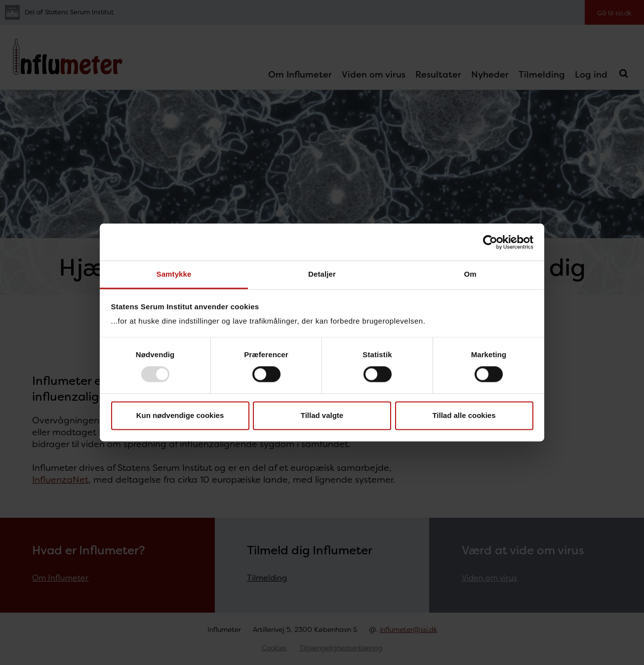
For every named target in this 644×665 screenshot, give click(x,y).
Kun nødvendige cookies (180, 415)
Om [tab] (470, 274)
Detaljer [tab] (322, 274)
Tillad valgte (322, 415)
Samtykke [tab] (174, 274)
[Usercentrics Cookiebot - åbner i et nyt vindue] (490, 242)
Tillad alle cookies (464, 415)
